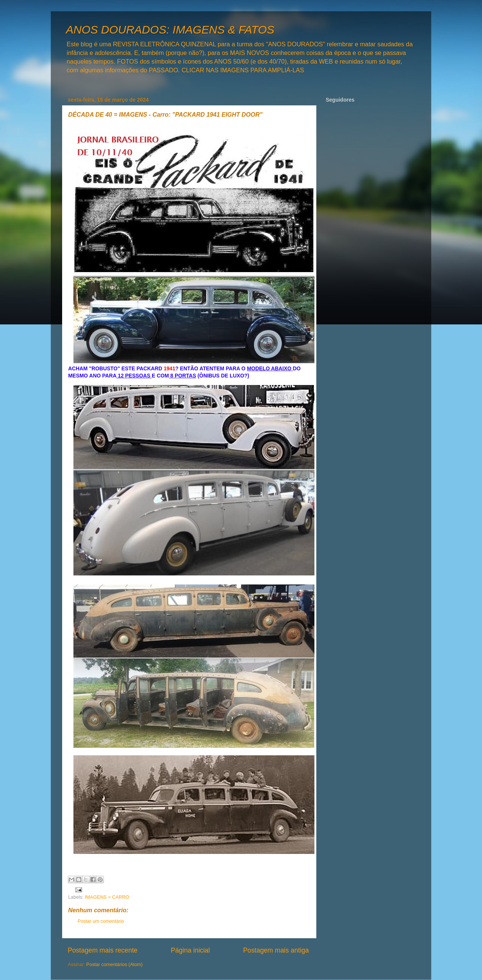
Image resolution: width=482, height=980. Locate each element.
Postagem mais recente (103, 950)
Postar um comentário (101, 921)
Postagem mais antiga (276, 950)
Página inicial (190, 950)
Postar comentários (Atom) (114, 965)
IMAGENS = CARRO (107, 897)
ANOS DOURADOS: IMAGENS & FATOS (170, 30)
